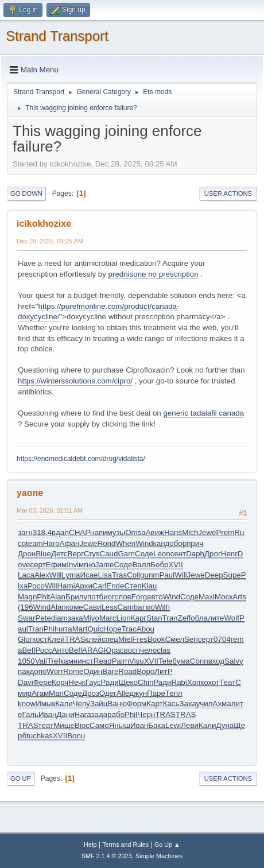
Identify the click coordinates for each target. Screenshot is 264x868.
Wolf (231, 618)
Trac (129, 629)
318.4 (42, 532)
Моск (224, 597)
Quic (95, 629)
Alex (42, 575)
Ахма (222, 704)
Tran (170, 618)
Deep (214, 575)
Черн (146, 714)
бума (181, 661)
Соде (144, 554)
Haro (51, 543)
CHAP (79, 532)
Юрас (114, 650)
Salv (232, 661)
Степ (133, 586)
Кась (171, 704)
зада (99, 714)
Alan (58, 597)
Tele (165, 661)
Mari (56, 693)
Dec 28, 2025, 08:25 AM (50, 241)
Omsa (135, 532)
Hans (173, 532)
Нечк (77, 682)
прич (195, 543)
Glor (25, 639)
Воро (145, 671)
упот (91, 597)
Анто (60, 650)
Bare (110, 671)
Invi (73, 565)
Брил (74, 597)
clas (164, 650)
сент (178, 554)
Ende (115, 586)
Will (55, 575)
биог (107, 597)
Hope (112, 629)
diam (59, 618)
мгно (87, 565)
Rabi (179, 682)
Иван (47, 714)
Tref (54, 661)
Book (156, 639)
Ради (110, 682)
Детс (59, 554)
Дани (65, 714)
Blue (43, 554)
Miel (125, 639)
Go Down (26, 193)
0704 (222, 639)
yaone (30, 493)
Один (93, 671)
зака (75, 618)
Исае (89, 575)
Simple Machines (159, 856)
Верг (76, 554)
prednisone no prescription (154, 274)
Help (90, 844)
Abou (145, 629)
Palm (121, 661)
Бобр (159, 565)
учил (205, 704)
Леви (190, 725)
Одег (108, 693)
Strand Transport (57, 36)
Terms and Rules (125, 844)
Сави (92, 607)
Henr (229, 554)
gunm (150, 575)
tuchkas (40, 736)
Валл (141, 565)
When (125, 543)
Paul (167, 575)
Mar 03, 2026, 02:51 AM (50, 510)
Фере (42, 682)
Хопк (195, 682)
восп (132, 650)
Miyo (91, 618)
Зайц (99, 704)
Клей (56, 639)
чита (64, 629)
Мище (64, 725)
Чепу (81, 704)
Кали (64, 704)
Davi (26, 682)
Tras (119, 575)
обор (178, 543)
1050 (26, 661)
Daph (195, 554)
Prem (225, 532)
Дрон (27, 554)
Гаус (93, 682)
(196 (26, 607)
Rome (73, 671)
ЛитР (163, 671)
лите (216, 618)
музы (116, 532)
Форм (137, 704)
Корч (60, 682)
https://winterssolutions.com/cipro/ (75, 381)
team (34, 543)
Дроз (91, 693)
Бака (157, 725)
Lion (124, 618)
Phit (43, 597)
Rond (107, 543)
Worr (55, 671)
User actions (228, 193)
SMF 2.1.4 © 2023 (107, 856)
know (27, 704)
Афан (70, 543)
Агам (40, 693)
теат (46, 725)
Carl (99, 586)
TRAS (75, 639)
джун (138, 693)
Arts (239, 597)
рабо (116, 714)
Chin (145, 682)
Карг (139, 618)
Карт (154, 704)
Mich (190, 532)
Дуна (225, 725)
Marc (108, 618)
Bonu (76, 736)
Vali (41, 661)
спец (110, 639)
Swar (26, 618)
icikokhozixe (44, 224)
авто (155, 597)
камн (69, 661)
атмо (146, 607)
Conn (199, 661)
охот (211, 682)
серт (38, 565)
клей (93, 639)
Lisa (105, 575)
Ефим (56, 565)
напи (98, 532)
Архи (84, 586)
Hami (66, 586)
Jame (105, 565)
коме (75, 607)
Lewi (173, 725)
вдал (60, 532)
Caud (109, 554)
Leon (162, 554)
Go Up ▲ (167, 844)
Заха (187, 704)
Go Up (21, 778)
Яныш (120, 725)
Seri (191, 639)
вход (217, 661)
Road (127, 671)
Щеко (128, 682)
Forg (139, 597)
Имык (45, 704)
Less (109, 607)
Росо (36, 586)
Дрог (213, 554)
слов (123, 597)
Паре (156, 693)
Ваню (117, 704)
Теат (227, 682)
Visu (137, 661)
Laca (26, 575)
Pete (43, 618)
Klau (150, 586)
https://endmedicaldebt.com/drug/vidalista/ (81, 459)
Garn (126, 554)
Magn (27, 597)
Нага (83, 714)
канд (162, 543)
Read (103, 661)
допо (38, 671)
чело (148, 650)
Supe (232, 575)
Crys (92, 554)
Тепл (174, 693)
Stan (154, 618)
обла (199, 618)
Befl (28, 650)
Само (99, 725)
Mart (80, 629)
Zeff (185, 618)
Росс (43, 650)
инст (86, 661)
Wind (144, 543)
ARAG (93, 650)
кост (40, 639)
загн (25, 532)
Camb (128, 607)
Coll (133, 575)
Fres (140, 639)
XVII (175, 565)
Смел (174, 639)
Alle (123, 693)
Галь (30, 714)
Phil (50, 629)
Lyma (71, 575)
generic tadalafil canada (203, 413)
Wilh (162, 607)
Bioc (82, 725)
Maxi (207, 597)
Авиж (155, 532)
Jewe (207, 532)
